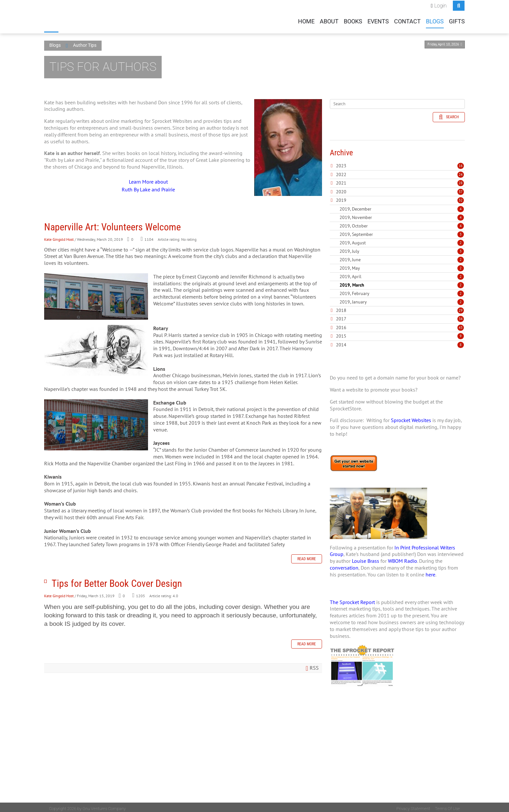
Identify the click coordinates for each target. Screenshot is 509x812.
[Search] (397, 101)
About (329, 21)
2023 (341, 163)
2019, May (402, 265)
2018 (341, 307)
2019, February (402, 290)
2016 (341, 325)
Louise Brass (366, 558)
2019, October (402, 223)
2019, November (402, 214)
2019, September (402, 231)
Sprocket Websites (411, 418)
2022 (341, 172)
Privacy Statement (413, 806)
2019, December (402, 206)
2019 (341, 198)
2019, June (402, 257)
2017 (341, 316)
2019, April (402, 274)
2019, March (402, 282)
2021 (341, 180)
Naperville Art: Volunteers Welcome (112, 224)
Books (353, 21)
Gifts (457, 21)
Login (441, 5)
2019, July (402, 248)
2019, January (402, 299)
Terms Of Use (447, 806)
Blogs (435, 21)
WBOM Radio (403, 558)
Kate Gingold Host (59, 236)
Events (378, 21)
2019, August (402, 240)
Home (306, 21)
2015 (341, 333)
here (430, 572)
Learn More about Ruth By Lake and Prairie (148, 183)
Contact (407, 21)
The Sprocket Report (352, 599)
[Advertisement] (397, 754)
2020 (341, 189)
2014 (341, 342)
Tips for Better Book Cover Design (45, 579)
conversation (344, 565)
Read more (307, 556)
